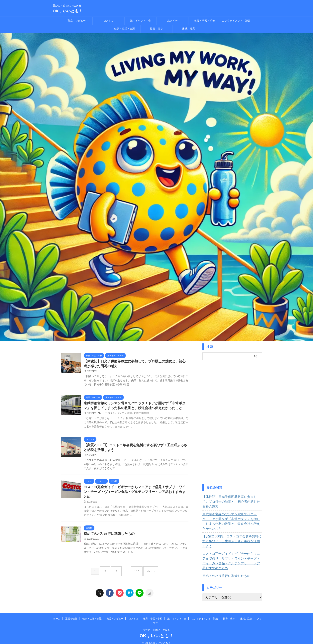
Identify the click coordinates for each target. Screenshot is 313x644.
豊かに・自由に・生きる (156, 625)
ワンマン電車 (123, 415)
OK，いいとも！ (68, 11)
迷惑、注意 (189, 29)
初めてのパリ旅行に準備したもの (108, 532)
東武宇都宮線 (138, 415)
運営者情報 (71, 614)
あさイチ (172, 21)
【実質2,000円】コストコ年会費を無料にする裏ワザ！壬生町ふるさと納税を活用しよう (231, 529)
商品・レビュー (77, 21)
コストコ (109, 21)
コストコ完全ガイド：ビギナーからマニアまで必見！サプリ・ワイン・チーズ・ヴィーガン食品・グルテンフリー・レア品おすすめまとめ (232, 544)
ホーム (57, 614)
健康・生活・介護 (125, 29)
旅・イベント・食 (141, 21)
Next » (148, 568)
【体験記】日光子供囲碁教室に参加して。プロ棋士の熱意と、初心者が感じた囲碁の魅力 (232, 499)
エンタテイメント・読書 (236, 21)
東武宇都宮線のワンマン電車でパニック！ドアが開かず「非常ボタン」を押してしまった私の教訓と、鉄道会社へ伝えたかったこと (232, 514)
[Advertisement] (232, 422)
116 (136, 568)
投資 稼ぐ (156, 29)
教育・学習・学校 (204, 21)
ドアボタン (108, 415)
